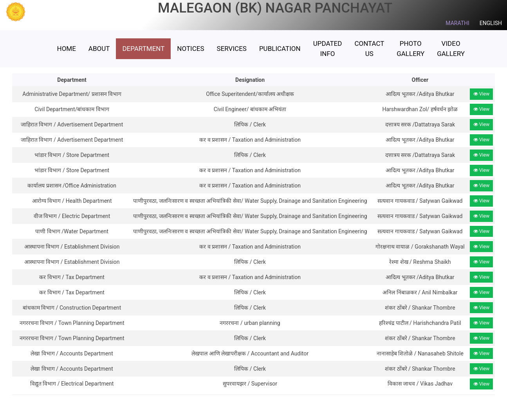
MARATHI (457, 23)
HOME (67, 49)
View (482, 94)
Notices (190, 49)
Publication (280, 49)
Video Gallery (451, 49)
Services (232, 49)
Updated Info (328, 49)
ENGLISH (491, 23)
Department (143, 49)
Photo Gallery (410, 49)
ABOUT (99, 49)
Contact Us (369, 49)
